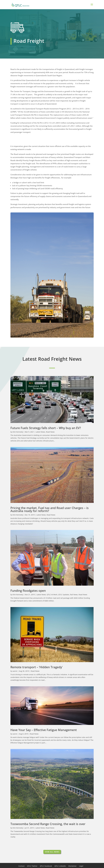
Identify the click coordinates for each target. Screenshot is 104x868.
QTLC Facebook (46, 866)
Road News (50, 432)
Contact (21, 866)
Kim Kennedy (18, 432)
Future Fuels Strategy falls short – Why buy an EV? (46, 428)
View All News (52, 852)
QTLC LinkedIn (60, 866)
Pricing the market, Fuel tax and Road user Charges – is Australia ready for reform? (50, 509)
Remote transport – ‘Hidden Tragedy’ (36, 667)
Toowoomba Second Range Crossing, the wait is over (48, 824)
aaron (15, 671)
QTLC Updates (64, 595)
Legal (81, 866)
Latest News (40, 432)
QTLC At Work (52, 595)
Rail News (74, 595)
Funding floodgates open (28, 591)
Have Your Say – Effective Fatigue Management (44, 730)
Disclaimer (72, 866)
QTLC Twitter (32, 866)
